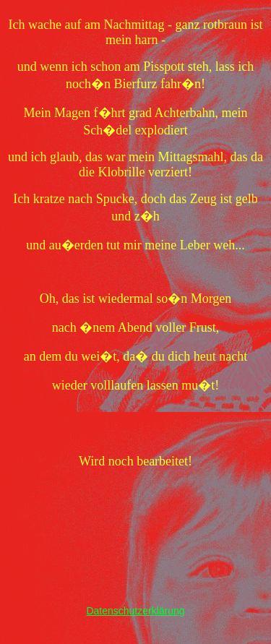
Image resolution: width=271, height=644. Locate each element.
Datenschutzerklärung (135, 611)
